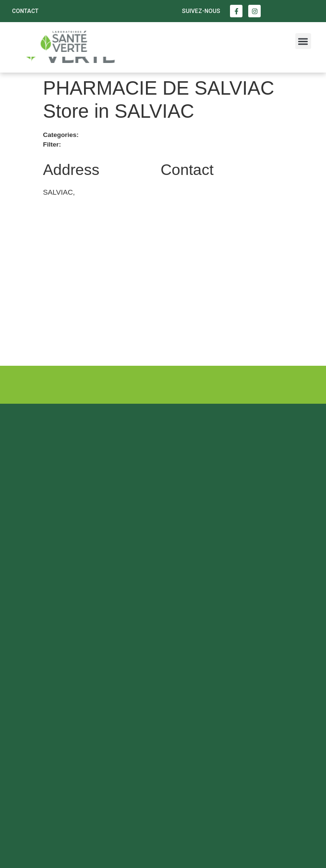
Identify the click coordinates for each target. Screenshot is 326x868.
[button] (303, 41)
